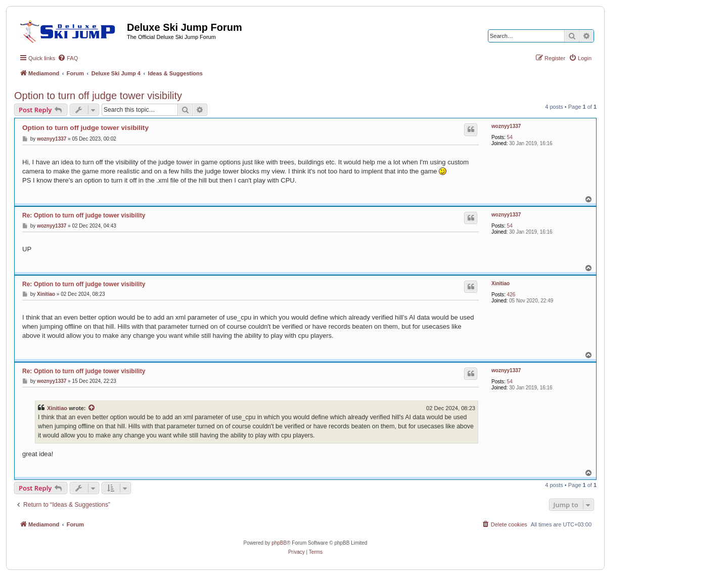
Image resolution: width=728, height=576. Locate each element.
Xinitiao (500, 283)
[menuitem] (68, 58)
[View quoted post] (92, 408)
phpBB (279, 543)
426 (511, 295)
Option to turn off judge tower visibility (98, 96)
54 (510, 137)
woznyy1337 (506, 126)
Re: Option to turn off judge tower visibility (84, 215)
